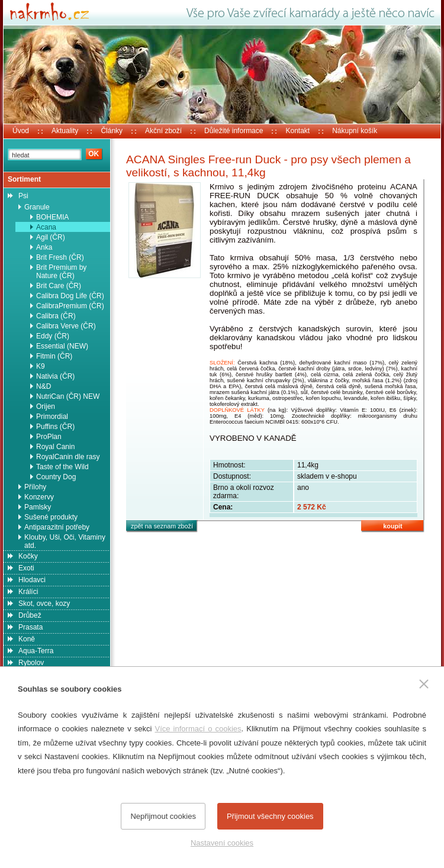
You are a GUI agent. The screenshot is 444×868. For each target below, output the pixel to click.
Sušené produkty (51, 517)
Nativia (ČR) (55, 376)
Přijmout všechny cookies (270, 816)
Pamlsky (38, 507)
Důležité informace (234, 131)
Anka (44, 247)
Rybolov (31, 663)
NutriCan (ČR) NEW (68, 396)
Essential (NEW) (62, 346)
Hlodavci (32, 580)
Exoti (26, 568)
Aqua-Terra (36, 651)
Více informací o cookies (198, 729)
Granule (37, 207)
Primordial (52, 417)
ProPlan (49, 437)
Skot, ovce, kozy (44, 604)
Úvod (21, 131)
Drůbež (30, 615)
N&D (44, 386)
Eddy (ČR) (53, 336)
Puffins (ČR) (55, 427)
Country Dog (56, 477)
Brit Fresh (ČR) (60, 257)
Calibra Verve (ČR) (66, 326)
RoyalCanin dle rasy (68, 457)
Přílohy (35, 487)
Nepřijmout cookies (163, 816)
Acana (46, 227)
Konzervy (39, 497)
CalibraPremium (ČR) (70, 306)
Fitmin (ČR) (54, 356)
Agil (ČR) (51, 237)
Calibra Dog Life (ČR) (70, 296)
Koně (27, 639)
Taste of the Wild (62, 467)
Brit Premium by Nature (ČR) (61, 272)
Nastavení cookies (222, 843)
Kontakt (297, 131)
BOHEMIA (52, 217)
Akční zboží (163, 131)
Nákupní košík (355, 131)
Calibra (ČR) (56, 316)
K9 (41, 366)
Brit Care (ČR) (59, 286)
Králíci (28, 592)
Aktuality (65, 131)
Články (112, 131)
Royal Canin (55, 447)
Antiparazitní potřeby (57, 527)
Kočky (28, 556)
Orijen (46, 406)
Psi (23, 196)
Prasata (30, 627)
